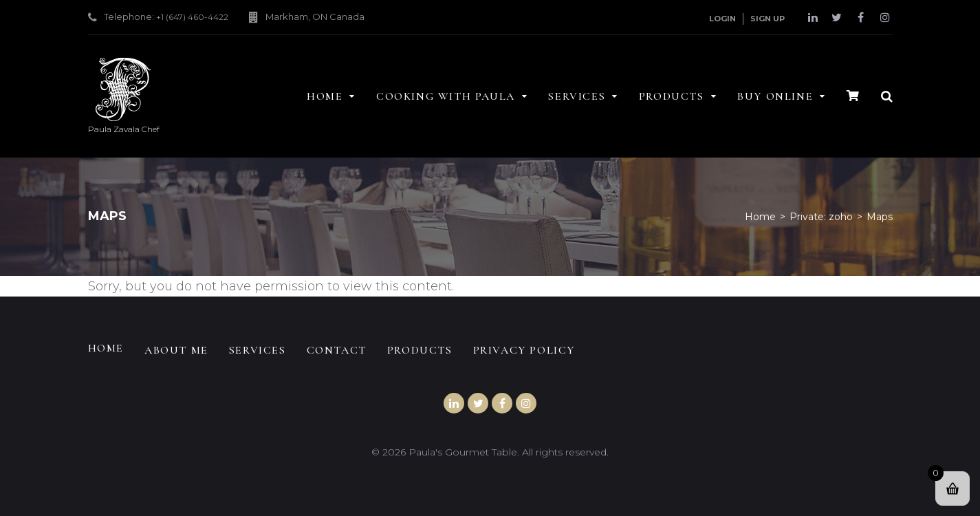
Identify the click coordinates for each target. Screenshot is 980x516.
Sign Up (767, 19)
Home (760, 217)
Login (722, 19)
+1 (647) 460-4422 (192, 17)
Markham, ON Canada (315, 17)
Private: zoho (821, 217)
